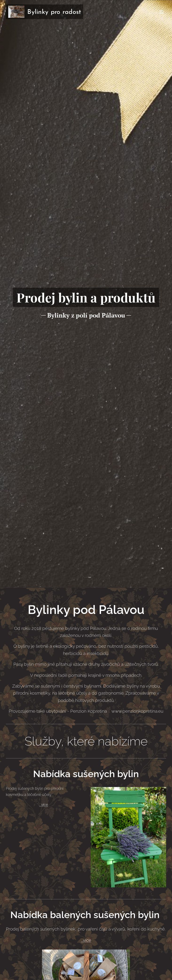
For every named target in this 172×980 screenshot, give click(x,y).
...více (44, 805)
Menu (161, 12)
